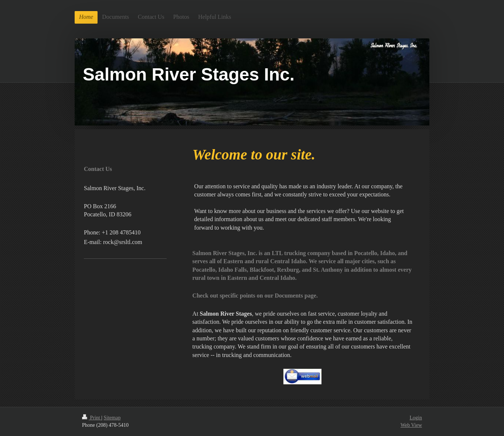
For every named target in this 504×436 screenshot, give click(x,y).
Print (92, 418)
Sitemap (112, 418)
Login (416, 418)
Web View (411, 425)
